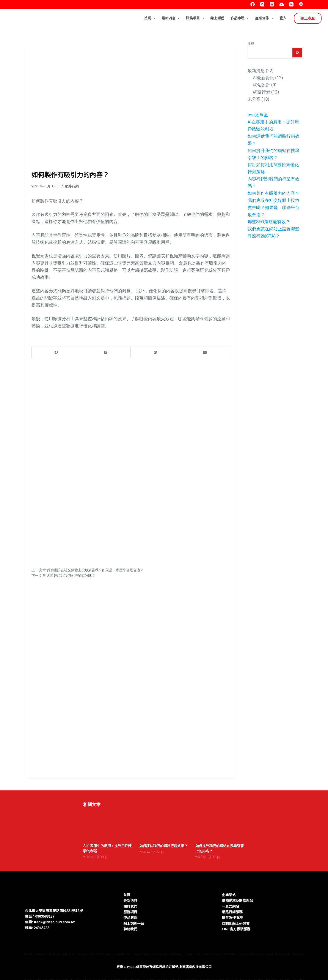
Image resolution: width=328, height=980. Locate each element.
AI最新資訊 (264, 78)
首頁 (150, 18)
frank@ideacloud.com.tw (54, 922)
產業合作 (265, 18)
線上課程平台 (134, 924)
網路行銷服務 (232, 912)
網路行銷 (72, 186)
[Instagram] (262, 4)
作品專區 (241, 18)
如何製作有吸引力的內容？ (273, 193)
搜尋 (251, 44)
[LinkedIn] (205, 352)
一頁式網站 (231, 906)
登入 (283, 18)
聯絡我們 (130, 929)
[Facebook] (253, 4)
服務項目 (196, 18)
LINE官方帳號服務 (236, 929)
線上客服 (308, 18)
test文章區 (258, 115)
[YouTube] (291, 4)
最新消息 (171, 18)
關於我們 (130, 906)
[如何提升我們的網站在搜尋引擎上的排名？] (220, 825)
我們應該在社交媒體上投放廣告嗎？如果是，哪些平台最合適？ (273, 207)
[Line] (301, 4)
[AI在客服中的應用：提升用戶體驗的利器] (108, 825)
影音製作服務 (232, 918)
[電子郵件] (282, 4)
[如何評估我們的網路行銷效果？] (164, 825)
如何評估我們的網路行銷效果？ (163, 846)
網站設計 (262, 85)
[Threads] (272, 4)
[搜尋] (297, 53)
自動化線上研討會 (236, 924)
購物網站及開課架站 (237, 901)
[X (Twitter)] (106, 352)
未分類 (254, 99)
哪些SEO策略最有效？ (269, 222)
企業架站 (229, 895)
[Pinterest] (155, 352)
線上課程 (217, 18)
